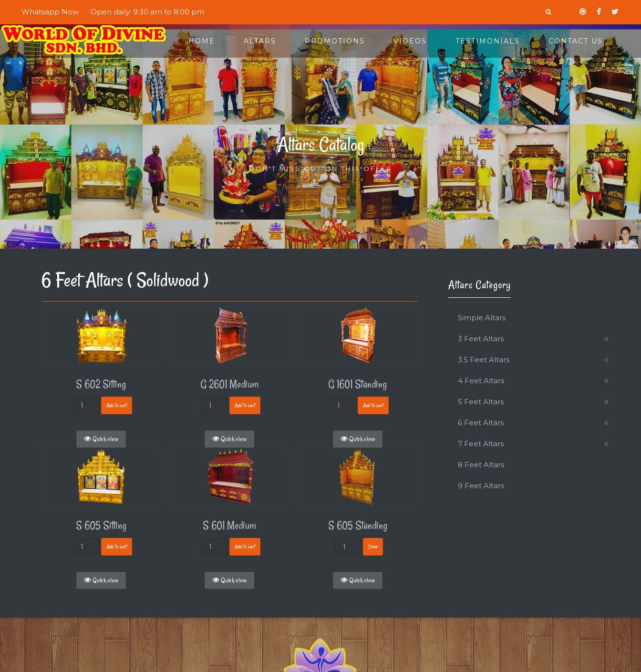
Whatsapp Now (50, 12)
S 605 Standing (358, 525)
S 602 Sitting (101, 384)
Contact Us (576, 41)
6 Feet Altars (481, 423)
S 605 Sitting (101, 525)
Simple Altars (482, 318)
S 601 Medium (229, 525)
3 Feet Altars (481, 339)
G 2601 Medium (229, 384)
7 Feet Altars (481, 444)
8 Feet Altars (481, 465)
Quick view (101, 439)
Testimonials (488, 41)
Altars (260, 41)
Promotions (335, 41)
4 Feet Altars (481, 381)
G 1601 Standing (357, 384)
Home (202, 41)
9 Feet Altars (481, 486)
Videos (410, 41)
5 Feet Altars (481, 402)
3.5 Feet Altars (484, 360)
